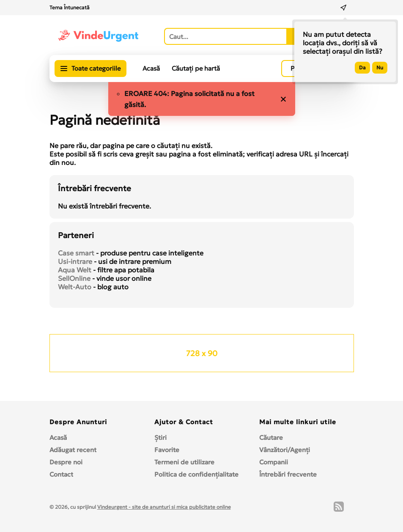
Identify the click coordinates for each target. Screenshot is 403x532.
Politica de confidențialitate (196, 474)
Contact (61, 474)
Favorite (167, 450)
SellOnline (74, 278)
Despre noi (66, 462)
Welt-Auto (75, 287)
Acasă (151, 68)
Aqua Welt (75, 270)
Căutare (271, 437)
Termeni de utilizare (184, 462)
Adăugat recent (73, 450)
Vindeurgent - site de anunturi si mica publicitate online (164, 507)
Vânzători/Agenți (285, 450)
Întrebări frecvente (288, 474)
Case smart (76, 253)
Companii (274, 462)
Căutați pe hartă (196, 68)
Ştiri (160, 437)
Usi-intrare (75, 261)
